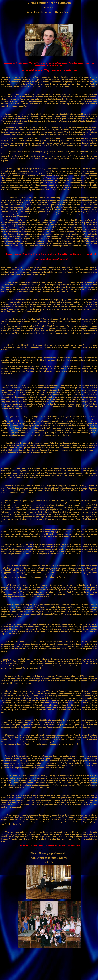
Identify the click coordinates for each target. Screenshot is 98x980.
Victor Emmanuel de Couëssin (49, 3)
